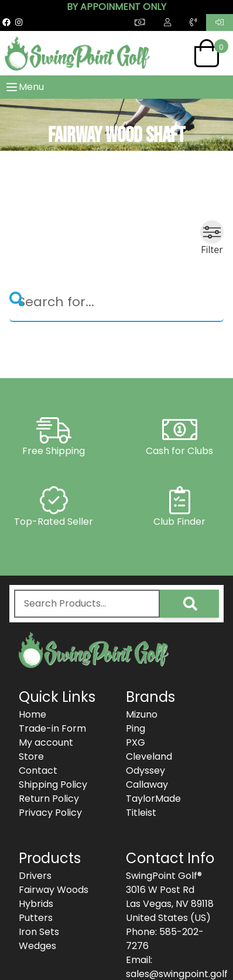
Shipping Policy (53, 785)
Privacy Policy (50, 813)
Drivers (35, 876)
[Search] (117, 303)
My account (46, 742)
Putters (36, 918)
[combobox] (87, 604)
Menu (24, 87)
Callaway (147, 785)
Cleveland (149, 756)
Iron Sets (39, 932)
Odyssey (145, 771)
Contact (38, 771)
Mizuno (142, 714)
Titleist (141, 813)
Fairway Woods (54, 890)
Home (32, 714)
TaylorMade (153, 799)
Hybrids (36, 904)
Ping (136, 728)
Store (31, 756)
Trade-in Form (52, 728)
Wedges (37, 946)
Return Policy (49, 799)
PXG (136, 742)
